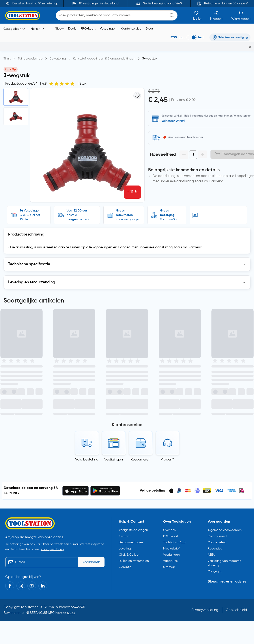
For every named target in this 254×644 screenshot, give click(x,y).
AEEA (211, 447)
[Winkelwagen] (241, 15)
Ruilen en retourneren (134, 453)
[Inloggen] (216, 15)
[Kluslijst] (196, 15)
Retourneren (140, 352)
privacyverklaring (52, 442)
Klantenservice (131, 29)
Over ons (169, 423)
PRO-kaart (88, 29)
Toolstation (30, 500)
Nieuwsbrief (171, 441)
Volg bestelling (87, 352)
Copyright (215, 464)
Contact (125, 429)
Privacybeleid (217, 429)
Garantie (125, 460)
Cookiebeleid (217, 435)
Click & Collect (129, 447)
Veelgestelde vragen (133, 423)
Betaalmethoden (131, 435)
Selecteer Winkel (173, 121)
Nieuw (59, 29)
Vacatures (170, 453)
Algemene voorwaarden (225, 423)
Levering (125, 441)
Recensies (215, 441)
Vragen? (167, 352)
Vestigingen (108, 29)
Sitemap (169, 460)
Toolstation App (174, 435)
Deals (72, 29)
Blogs (150, 29)
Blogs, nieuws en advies (227, 474)
